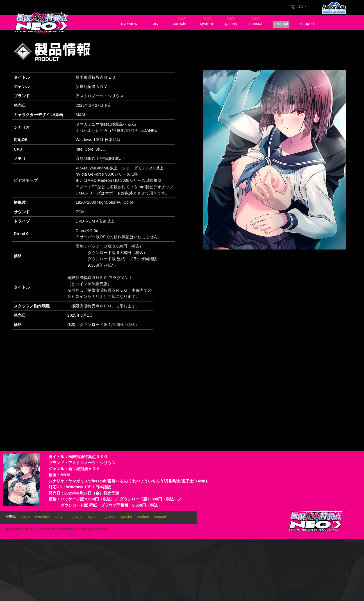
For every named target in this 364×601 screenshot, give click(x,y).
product (281, 24)
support (307, 24)
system (207, 24)
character (179, 24)
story (154, 24)
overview (129, 24)
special (256, 24)
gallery (231, 24)
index (26, 517)
